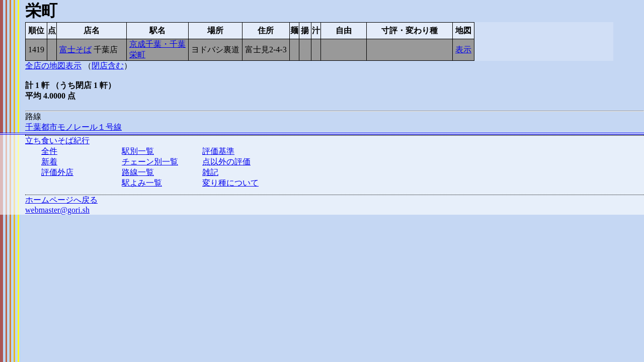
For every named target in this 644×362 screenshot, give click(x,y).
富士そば (75, 50)
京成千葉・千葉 (157, 44)
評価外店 (57, 172)
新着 (49, 162)
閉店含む (108, 66)
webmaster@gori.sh (57, 210)
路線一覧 (138, 172)
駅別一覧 (138, 151)
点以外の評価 (226, 162)
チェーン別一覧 (150, 162)
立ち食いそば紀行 (57, 141)
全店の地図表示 (53, 66)
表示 (463, 50)
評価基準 (218, 151)
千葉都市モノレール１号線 (73, 127)
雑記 (210, 172)
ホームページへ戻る (61, 200)
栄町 (137, 55)
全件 (49, 151)
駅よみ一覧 (142, 183)
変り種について (230, 183)
